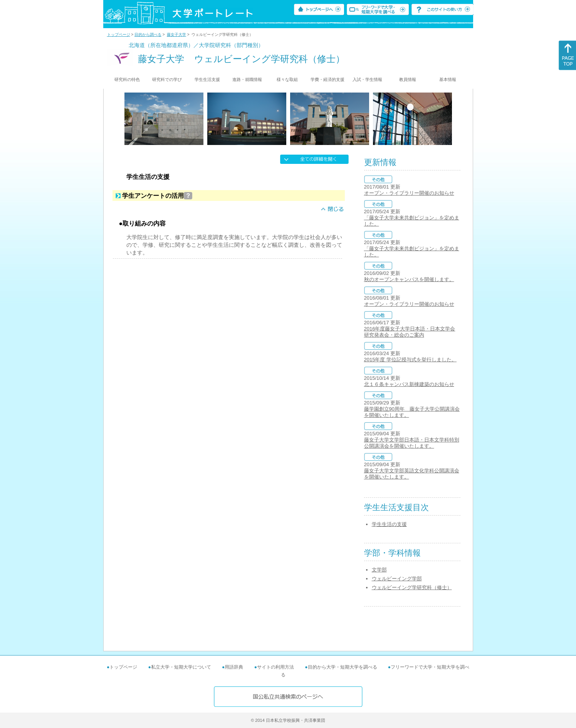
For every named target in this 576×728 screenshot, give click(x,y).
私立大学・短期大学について (181, 667)
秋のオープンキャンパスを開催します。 (409, 279)
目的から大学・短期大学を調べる (343, 667)
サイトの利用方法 (275, 667)
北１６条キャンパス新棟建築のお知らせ (409, 384)
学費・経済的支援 (327, 79)
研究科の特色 (127, 79)
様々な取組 (287, 79)
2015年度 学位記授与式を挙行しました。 (411, 360)
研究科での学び (167, 79)
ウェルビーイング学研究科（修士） (412, 587)
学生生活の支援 (389, 524)
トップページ (119, 35)
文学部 (379, 570)
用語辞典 (234, 667)
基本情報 (448, 79)
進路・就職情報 (247, 79)
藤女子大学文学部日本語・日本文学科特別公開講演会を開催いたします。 (412, 443)
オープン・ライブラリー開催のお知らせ (409, 193)
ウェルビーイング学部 (397, 579)
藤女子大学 (176, 35)
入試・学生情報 (367, 79)
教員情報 (408, 79)
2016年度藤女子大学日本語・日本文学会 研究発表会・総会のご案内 (410, 332)
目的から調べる (148, 35)
